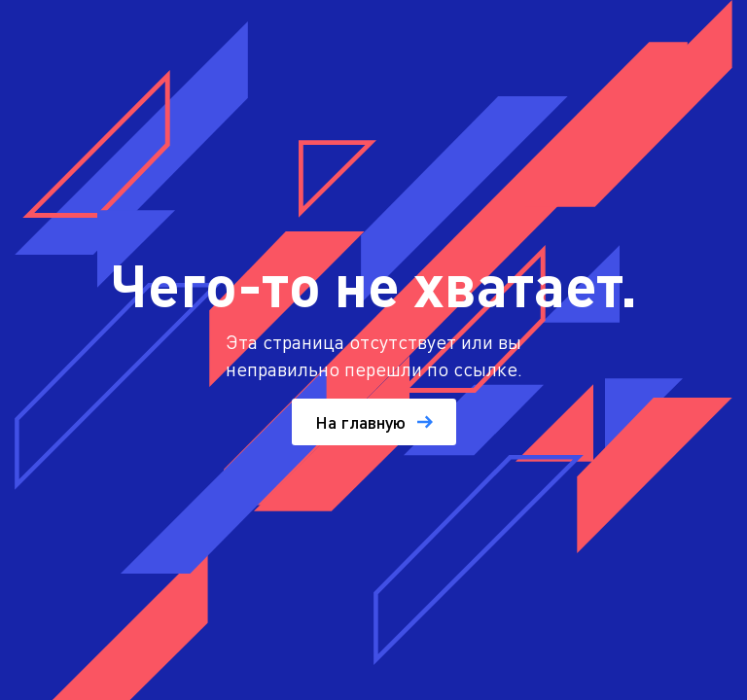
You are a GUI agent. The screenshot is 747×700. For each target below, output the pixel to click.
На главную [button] (374, 422)
